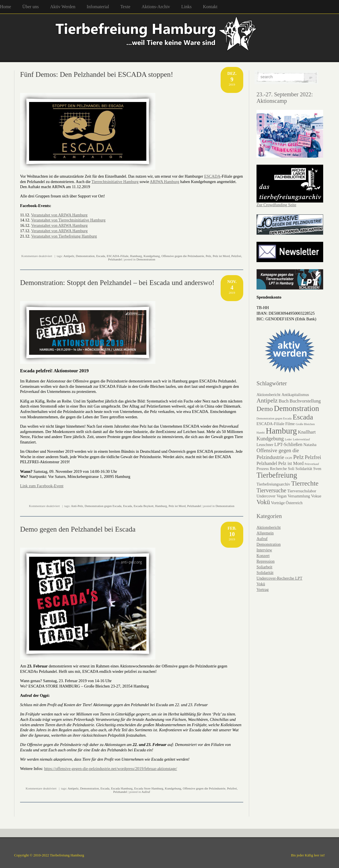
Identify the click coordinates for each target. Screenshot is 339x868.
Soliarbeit (264, 567)
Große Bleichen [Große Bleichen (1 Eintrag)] (305, 424)
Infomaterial (98, 7)
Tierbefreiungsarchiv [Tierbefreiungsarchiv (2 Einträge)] (273, 484)
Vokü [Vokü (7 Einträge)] (263, 502)
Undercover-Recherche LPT (279, 578)
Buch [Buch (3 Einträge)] (283, 401)
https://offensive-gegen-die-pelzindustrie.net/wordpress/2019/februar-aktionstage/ (111, 769)
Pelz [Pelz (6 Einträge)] (298, 457)
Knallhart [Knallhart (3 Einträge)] (307, 432)
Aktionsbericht (269, 527)
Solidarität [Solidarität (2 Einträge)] (304, 469)
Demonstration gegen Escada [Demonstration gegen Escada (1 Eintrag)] (274, 418)
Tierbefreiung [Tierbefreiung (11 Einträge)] (277, 475)
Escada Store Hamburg (149, 788)
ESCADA (212, 176)
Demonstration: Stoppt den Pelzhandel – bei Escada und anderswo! (117, 283)
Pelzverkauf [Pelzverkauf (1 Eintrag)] (312, 464)
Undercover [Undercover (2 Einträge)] (266, 496)
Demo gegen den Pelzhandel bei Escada (78, 529)
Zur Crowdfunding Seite (276, 205)
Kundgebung (152, 256)
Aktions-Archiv (156, 7)
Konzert (263, 556)
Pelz (208, 256)
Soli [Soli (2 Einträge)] (291, 469)
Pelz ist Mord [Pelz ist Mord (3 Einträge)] (291, 463)
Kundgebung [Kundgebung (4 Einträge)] (270, 439)
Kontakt (210, 7)
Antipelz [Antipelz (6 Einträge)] (267, 401)
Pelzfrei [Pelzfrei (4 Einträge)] (313, 457)
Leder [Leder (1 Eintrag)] (288, 439)
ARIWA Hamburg (164, 182)
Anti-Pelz (77, 506)
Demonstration (85, 256)
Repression (266, 561)
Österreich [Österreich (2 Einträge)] (294, 503)
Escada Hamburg (122, 788)
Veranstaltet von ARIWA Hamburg (59, 215)
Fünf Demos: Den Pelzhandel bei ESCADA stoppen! (97, 74)
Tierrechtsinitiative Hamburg (115, 182)
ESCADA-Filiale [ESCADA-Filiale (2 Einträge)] (270, 424)
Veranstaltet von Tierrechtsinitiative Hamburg (68, 220)
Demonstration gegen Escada (103, 506)
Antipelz (69, 256)
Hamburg (136, 256)
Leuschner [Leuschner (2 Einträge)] (265, 445)
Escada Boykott (144, 506)
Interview (264, 550)
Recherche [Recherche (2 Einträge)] (278, 469)
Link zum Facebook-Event (42, 486)
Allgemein (265, 533)
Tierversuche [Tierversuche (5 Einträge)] (271, 490)
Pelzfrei (236, 256)
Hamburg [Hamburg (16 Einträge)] (281, 431)
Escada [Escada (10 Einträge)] (303, 417)
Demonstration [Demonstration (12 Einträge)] (297, 408)
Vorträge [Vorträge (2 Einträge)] (278, 503)
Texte (125, 7)
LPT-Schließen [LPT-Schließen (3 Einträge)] (288, 444)
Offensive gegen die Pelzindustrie (183, 256)
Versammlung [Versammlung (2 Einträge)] (299, 496)
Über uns (31, 7)
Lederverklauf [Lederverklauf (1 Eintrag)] (301, 439)
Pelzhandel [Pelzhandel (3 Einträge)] (267, 463)
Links (186, 7)
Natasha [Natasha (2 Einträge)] (310, 445)
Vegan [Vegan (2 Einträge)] (282, 496)
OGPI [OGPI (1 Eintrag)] (289, 458)
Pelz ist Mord (221, 256)
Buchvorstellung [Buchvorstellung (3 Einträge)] (305, 401)
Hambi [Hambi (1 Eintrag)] (261, 433)
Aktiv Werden (63, 7)
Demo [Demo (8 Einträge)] (265, 409)
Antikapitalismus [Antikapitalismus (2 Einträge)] (295, 395)
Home (6, 7)
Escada (101, 256)
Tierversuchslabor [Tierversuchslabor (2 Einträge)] (302, 491)
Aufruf (146, 792)
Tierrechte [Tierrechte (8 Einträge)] (305, 483)
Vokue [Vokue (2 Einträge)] (316, 496)
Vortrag (263, 589)
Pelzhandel (115, 259)
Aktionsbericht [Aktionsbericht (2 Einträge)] (269, 395)
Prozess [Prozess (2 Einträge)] (263, 469)
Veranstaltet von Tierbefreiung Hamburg (64, 236)
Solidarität (265, 573)
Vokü (261, 584)
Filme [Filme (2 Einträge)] (290, 424)
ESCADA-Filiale (118, 256)
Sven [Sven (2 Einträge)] (317, 469)
